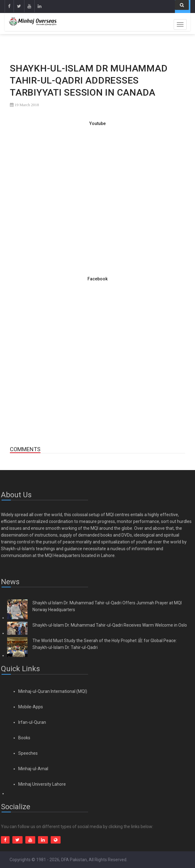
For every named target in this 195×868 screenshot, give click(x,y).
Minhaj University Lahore (42, 784)
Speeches (28, 753)
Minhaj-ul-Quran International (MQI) (53, 691)
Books (24, 738)
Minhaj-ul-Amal (33, 769)
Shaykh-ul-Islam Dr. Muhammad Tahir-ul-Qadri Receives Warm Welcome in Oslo (110, 625)
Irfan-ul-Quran (32, 722)
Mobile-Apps (31, 707)
